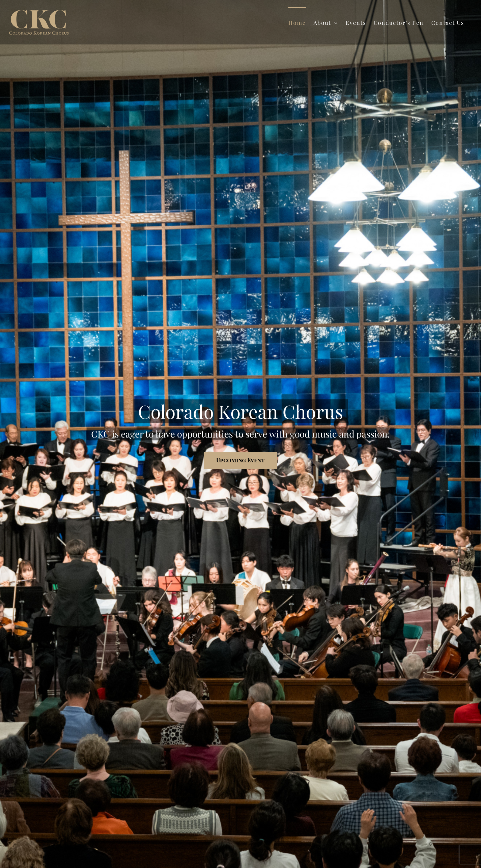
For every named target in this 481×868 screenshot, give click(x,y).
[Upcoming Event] (240, 460)
